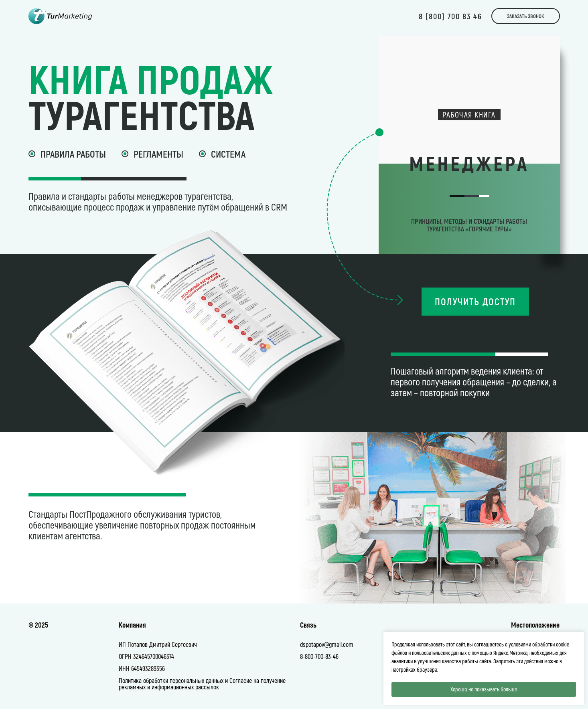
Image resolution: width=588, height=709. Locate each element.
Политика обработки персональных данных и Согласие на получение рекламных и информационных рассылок (202, 684)
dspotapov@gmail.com (327, 644)
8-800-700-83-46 (319, 656)
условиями (520, 644)
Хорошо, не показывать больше (484, 689)
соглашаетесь (489, 644)
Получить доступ (475, 301)
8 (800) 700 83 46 (450, 16)
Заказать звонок (526, 16)
